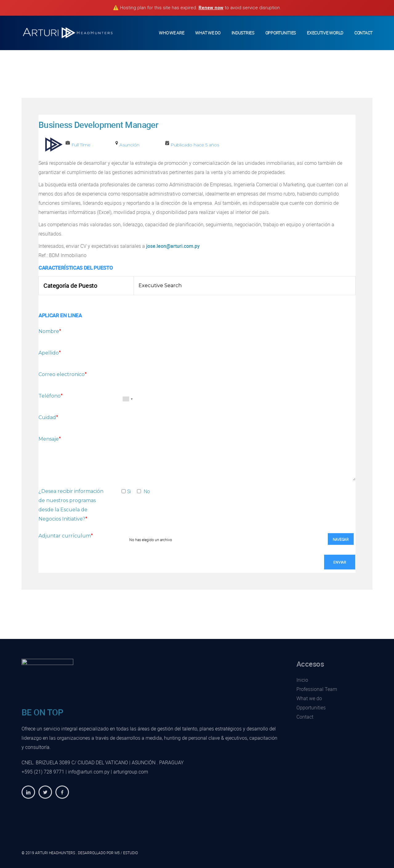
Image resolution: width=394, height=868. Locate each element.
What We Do (208, 33)
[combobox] (127, 399)
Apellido (50, 353)
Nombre (50, 331)
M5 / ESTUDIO (126, 853)
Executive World (325, 33)
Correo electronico (63, 374)
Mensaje (50, 439)
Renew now (211, 8)
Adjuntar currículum (66, 536)
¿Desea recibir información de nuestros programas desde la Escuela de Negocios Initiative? (71, 505)
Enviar (340, 562)
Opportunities (281, 33)
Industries (243, 33)
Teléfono (51, 396)
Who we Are (171, 33)
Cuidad (48, 417)
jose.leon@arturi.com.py (173, 246)
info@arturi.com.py (89, 776)
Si (126, 491)
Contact (363, 33)
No (143, 491)
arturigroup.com (131, 776)
